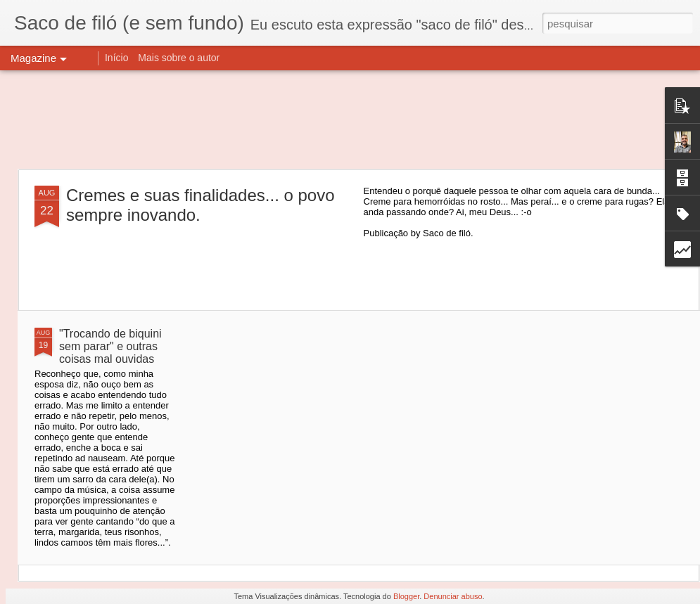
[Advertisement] (350, 120)
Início (116, 58)
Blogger (406, 596)
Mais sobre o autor (179, 58)
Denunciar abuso (453, 596)
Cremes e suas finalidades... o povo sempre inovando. (201, 205)
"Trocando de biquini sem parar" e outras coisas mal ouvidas (110, 346)
